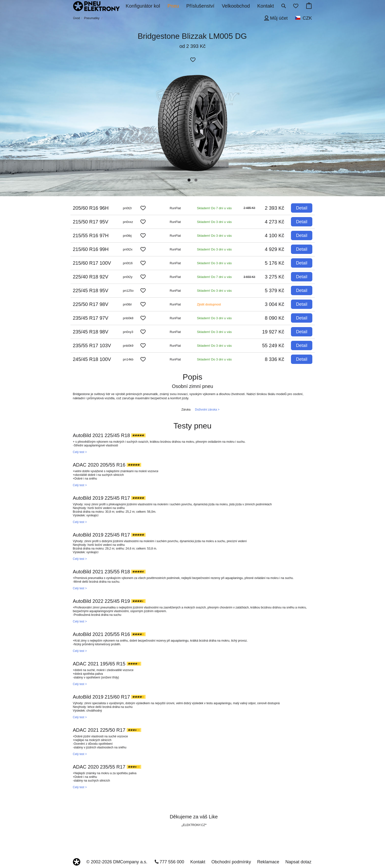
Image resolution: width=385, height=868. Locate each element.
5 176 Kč (275, 263)
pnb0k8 (128, 318)
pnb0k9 (128, 346)
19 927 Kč (273, 332)
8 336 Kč (275, 359)
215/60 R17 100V (92, 263)
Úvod (77, 18)
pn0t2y (128, 277)
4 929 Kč (275, 249)
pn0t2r (128, 208)
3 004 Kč (275, 304)
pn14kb (128, 359)
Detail (302, 208)
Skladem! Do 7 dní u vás (214, 208)
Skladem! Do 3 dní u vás (214, 222)
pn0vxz (128, 222)
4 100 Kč (275, 235)
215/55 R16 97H (91, 235)
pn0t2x (128, 249)
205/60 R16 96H (91, 208)
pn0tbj (127, 236)
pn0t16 (128, 263)
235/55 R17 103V (92, 345)
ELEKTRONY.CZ (194, 825)
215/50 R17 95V (91, 222)
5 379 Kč (275, 290)
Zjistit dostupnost (209, 304)
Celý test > (80, 452)
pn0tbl (127, 304)
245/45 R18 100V (92, 359)
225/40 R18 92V (91, 277)
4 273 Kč (275, 222)
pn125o (128, 291)
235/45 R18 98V (91, 332)
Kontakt (198, 862)
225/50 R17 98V (91, 304)
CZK (307, 18)
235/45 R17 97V (91, 318)
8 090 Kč (275, 318)
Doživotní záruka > (207, 410)
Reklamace (268, 862)
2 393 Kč (275, 208)
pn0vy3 (128, 332)
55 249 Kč (273, 345)
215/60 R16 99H (91, 249)
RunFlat (175, 208)
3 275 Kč (275, 277)
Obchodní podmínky (231, 862)
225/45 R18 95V (91, 290)
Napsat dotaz (298, 862)
